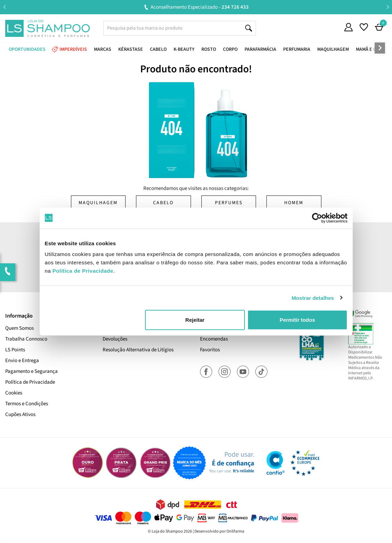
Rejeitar (195, 320)
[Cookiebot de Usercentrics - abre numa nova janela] (317, 218)
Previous (4, 7)
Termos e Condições (27, 404)
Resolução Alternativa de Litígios (138, 350)
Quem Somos (19, 328)
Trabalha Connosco (26, 339)
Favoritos (210, 350)
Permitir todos (297, 320)
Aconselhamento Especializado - (200, 7)
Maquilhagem (98, 203)
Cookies (14, 393)
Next (388, 7)
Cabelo (163, 203)
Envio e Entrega (22, 361)
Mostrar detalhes (313, 298)
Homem (294, 203)
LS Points (15, 350)
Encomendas (214, 339)
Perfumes (229, 203)
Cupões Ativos (20, 414)
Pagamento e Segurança (31, 371)
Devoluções (115, 339)
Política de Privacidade (30, 382)
